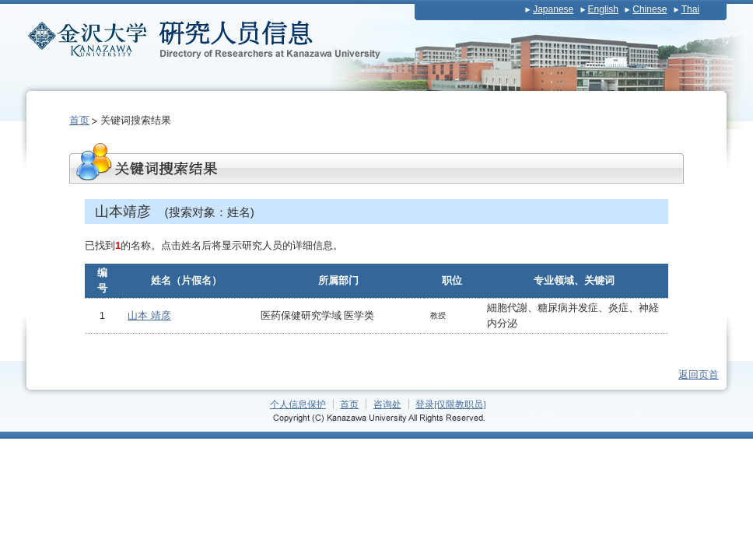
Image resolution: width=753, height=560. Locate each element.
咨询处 (387, 404)
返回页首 (699, 374)
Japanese (553, 9)
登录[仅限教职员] (451, 404)
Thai (690, 9)
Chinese (650, 9)
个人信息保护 (298, 404)
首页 (79, 120)
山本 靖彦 (149, 315)
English (603, 9)
